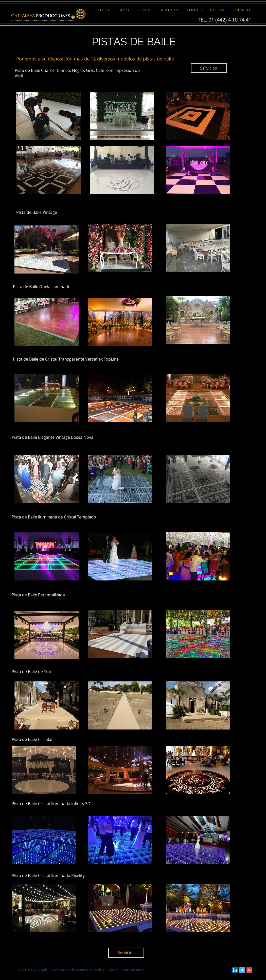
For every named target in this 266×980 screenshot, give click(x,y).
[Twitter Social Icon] (242, 970)
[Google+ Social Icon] (249, 970)
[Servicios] (209, 68)
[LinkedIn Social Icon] (235, 970)
